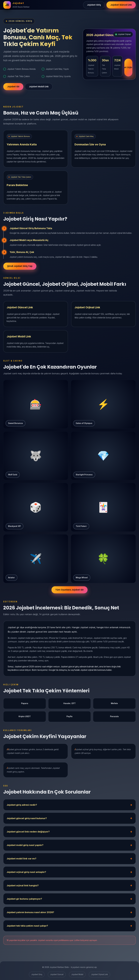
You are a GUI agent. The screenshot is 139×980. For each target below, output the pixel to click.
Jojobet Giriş (94, 5)
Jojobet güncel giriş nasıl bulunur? (27, 818)
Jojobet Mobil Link (39, 87)
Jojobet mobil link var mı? (21, 859)
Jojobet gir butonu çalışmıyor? (24, 899)
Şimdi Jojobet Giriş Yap (20, 266)
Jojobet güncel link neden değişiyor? (28, 832)
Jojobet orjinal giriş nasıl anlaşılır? (26, 872)
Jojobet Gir (13, 87)
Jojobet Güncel (57, 974)
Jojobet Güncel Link (121, 5)
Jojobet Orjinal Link (128, 68)
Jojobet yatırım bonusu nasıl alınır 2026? (30, 913)
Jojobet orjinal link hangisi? (23, 886)
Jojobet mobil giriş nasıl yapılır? (25, 845)
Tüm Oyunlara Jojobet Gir (69, 590)
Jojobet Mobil (77, 974)
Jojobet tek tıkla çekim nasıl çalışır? (27, 926)
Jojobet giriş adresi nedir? (22, 805)
